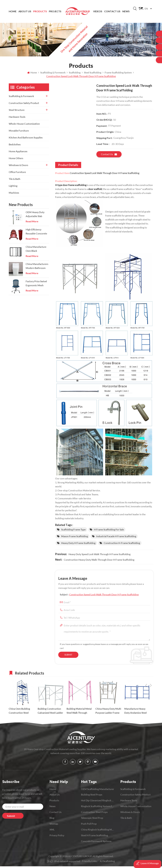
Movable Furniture (19, 132)
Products (40, 11)
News (126, 11)
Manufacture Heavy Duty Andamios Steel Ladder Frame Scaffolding (135, 713)
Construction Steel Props (94, 814)
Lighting (13, 187)
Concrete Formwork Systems (96, 843)
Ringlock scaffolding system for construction (98, 808)
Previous (146, 674)
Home (13, 11)
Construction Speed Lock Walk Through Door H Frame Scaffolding (104, 596)
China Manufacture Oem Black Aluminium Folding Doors (36, 251)
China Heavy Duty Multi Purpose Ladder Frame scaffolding (108, 713)
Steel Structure (17, 112)
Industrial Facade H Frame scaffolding (116, 538)
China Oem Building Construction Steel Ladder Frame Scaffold (21, 713)
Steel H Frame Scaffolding (94, 837)
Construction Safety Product (24, 105)
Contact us (109, 156)
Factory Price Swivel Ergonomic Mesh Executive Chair (36, 285)
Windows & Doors (18, 167)
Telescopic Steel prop (92, 819)
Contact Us (112, 11)
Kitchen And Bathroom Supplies (26, 139)
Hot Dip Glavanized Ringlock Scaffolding (98, 802)
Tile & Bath (15, 181)
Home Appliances (18, 153)
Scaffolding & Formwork (21, 98)
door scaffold (95, 191)
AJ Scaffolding (108, 863)
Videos (98, 11)
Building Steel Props (92, 796)
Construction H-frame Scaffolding (122, 545)
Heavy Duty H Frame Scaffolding (78, 545)
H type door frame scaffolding (71, 187)
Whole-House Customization (24, 125)
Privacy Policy (57, 837)
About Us (25, 11)
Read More (32, 223)
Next (151, 674)
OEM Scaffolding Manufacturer (98, 791)
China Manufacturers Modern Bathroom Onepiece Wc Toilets (37, 268)
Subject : (99, 596)
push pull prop (89, 825)
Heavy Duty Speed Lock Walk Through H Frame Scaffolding (100, 556)
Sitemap (54, 825)
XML (52, 831)
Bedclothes (15, 146)
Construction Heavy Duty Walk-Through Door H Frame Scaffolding (99, 561)
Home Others (16, 160)
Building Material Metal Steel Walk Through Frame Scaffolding (79, 713)
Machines (14, 194)
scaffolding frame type (73, 531)
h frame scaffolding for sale (109, 531)
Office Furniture (17, 174)
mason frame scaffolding (75, 538)
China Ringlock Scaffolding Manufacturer (98, 831)
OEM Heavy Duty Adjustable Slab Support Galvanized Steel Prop (36, 216)
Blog (52, 819)
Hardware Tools (17, 118)
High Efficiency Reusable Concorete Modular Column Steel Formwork (36, 233)
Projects (55, 11)
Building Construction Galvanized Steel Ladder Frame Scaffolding (50, 713)
